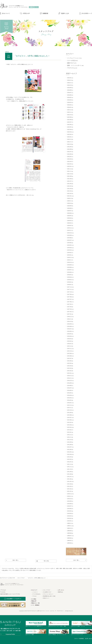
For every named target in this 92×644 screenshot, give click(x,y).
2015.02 (69, 371)
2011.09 (69, 472)
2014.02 (69, 400)
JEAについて (34, 590)
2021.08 (69, 179)
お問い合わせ (61, 590)
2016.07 (69, 329)
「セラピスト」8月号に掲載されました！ (37, 578)
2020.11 (69, 201)
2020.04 (69, 218)
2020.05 (69, 216)
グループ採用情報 (80, 639)
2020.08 (69, 208)
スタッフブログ (21, 578)
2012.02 (69, 459)
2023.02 (69, 134)
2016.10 (69, 321)
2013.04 (69, 425)
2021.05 (69, 186)
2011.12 (69, 464)
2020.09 (69, 206)
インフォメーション (73, 58)
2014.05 (69, 393)
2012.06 (69, 449)
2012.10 (69, 440)
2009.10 (69, 528)
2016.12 (69, 317)
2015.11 (69, 349)
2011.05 (69, 481)
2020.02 (69, 223)
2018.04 (69, 277)
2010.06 (69, 509)
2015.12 (69, 346)
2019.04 (69, 248)
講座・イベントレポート (74, 65)
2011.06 (69, 479)
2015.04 (69, 366)
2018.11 (69, 260)
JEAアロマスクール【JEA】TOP (7, 578)
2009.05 (69, 541)
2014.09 (69, 383)
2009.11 (69, 526)
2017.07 (69, 299)
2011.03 (69, 486)
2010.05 (69, 511)
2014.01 (69, 403)
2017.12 (69, 287)
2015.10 (69, 351)
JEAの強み (34, 599)
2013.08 (69, 415)
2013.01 (69, 432)
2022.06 (69, 154)
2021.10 (69, 174)
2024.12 (69, 80)
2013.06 (69, 420)
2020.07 (69, 211)
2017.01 (69, 314)
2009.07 (69, 536)
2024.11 (69, 83)
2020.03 (69, 221)
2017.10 (69, 292)
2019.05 (69, 245)
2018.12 (69, 257)
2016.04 (69, 336)
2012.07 (69, 447)
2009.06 (69, 538)
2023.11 (69, 112)
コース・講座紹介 (35, 605)
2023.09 (69, 117)
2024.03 (69, 102)
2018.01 (69, 285)
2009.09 (69, 531)
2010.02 (69, 518)
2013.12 (69, 405)
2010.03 (69, 516)
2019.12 (69, 228)
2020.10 (69, 203)
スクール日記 (71, 61)
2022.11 (69, 142)
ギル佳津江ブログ (47, 592)
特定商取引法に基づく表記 (49, 596)
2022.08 (69, 149)
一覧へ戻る (46, 561)
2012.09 (69, 442)
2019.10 (69, 233)
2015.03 (69, 368)
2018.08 (69, 267)
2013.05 (69, 422)
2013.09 (69, 413)
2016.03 (69, 339)
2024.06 (69, 95)
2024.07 (69, 93)
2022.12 (69, 139)
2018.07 (69, 270)
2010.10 (69, 499)
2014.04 (69, 395)
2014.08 (69, 385)
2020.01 (69, 225)
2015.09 (69, 353)
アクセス (34, 596)
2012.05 (69, 452)
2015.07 (69, 358)
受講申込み (61, 592)
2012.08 (69, 445)
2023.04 (69, 129)
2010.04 (69, 513)
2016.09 (69, 324)
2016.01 (69, 344)
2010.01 (69, 521)
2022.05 (69, 157)
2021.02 (69, 193)
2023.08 (69, 120)
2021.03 (69, 191)
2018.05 (69, 275)
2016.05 (69, 334)
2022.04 (69, 159)
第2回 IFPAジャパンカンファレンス (15, 190)
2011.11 (69, 467)
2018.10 (69, 262)
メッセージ (35, 592)
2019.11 (69, 230)
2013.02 (69, 430)
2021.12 (69, 169)
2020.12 (69, 198)
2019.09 (69, 235)
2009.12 (69, 523)
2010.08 (69, 504)
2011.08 (69, 474)
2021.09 (69, 176)
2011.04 (69, 484)
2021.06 (69, 184)
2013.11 (69, 408)
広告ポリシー (46, 598)
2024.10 (69, 85)
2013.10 (69, 410)
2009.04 (69, 543)
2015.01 (69, 373)
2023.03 (69, 132)
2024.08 (69, 90)
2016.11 (69, 319)
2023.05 (69, 127)
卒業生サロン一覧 (35, 603)
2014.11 (69, 378)
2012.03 (69, 457)
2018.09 (69, 265)
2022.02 (69, 164)
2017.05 (69, 304)
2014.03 (69, 398)
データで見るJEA (36, 594)
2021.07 (69, 181)
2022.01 (69, 166)
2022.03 (69, 161)
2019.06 (69, 243)
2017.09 (69, 294)
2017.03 (69, 309)
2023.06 (69, 125)
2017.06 (69, 302)
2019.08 (69, 238)
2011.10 (69, 469)
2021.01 (69, 196)
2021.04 (69, 189)
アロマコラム (71, 68)
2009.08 (69, 533)
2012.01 (69, 462)
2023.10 (69, 115)
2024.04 (69, 100)
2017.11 (69, 289)
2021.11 (69, 171)
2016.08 (69, 326)
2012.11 (69, 437)
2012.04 (69, 454)
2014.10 (69, 381)
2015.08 (69, 356)
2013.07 (69, 417)
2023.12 (69, 110)
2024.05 (69, 97)
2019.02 (69, 253)
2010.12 (69, 494)
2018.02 (69, 282)
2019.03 (69, 250)
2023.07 (69, 122)
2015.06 (69, 361)
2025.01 (69, 78)
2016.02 (69, 341)
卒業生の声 (34, 601)
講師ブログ (70, 63)
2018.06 (69, 272)
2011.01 (69, 491)
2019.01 (69, 255)
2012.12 (69, 435)
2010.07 (69, 506)
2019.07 (69, 240)
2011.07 (69, 477)
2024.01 (69, 107)
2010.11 (69, 496)
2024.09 (69, 88)
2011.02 (69, 489)
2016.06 (69, 331)
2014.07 (69, 388)
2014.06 (69, 390)
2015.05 (69, 363)
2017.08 (69, 297)
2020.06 (69, 213)
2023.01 (69, 137)
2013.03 (69, 427)
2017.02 (69, 312)
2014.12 (69, 376)
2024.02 (69, 105)
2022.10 (69, 144)
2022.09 (69, 147)
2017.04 (69, 307)
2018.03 (69, 280)
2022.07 (69, 152)
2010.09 (69, 501)
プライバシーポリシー (48, 594)
